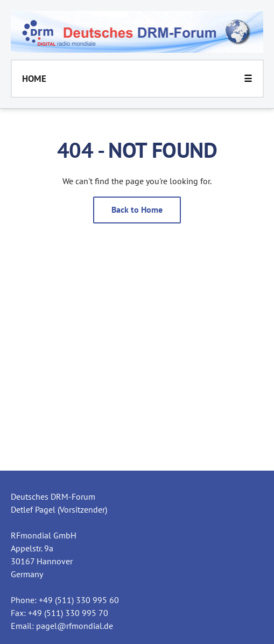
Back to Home (137, 209)
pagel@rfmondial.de (75, 626)
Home (34, 79)
